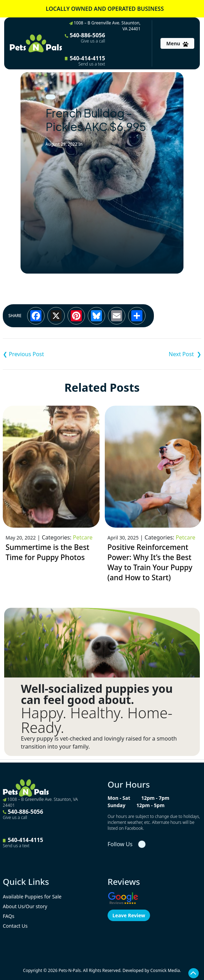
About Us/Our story (25, 906)
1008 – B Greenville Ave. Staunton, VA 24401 (105, 26)
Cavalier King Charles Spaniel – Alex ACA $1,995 (52, 354)
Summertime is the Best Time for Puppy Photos (48, 552)
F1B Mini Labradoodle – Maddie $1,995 (152, 354)
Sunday (116, 805)
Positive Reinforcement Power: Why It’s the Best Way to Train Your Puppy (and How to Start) (150, 562)
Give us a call (93, 41)
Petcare (83, 537)
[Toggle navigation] (177, 43)
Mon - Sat (119, 798)
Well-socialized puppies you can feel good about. (97, 694)
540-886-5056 (85, 38)
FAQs (9, 916)
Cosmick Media (165, 970)
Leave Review (129, 915)
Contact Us (15, 926)
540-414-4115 (85, 61)
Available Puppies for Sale (32, 897)
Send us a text (92, 64)
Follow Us (120, 844)
